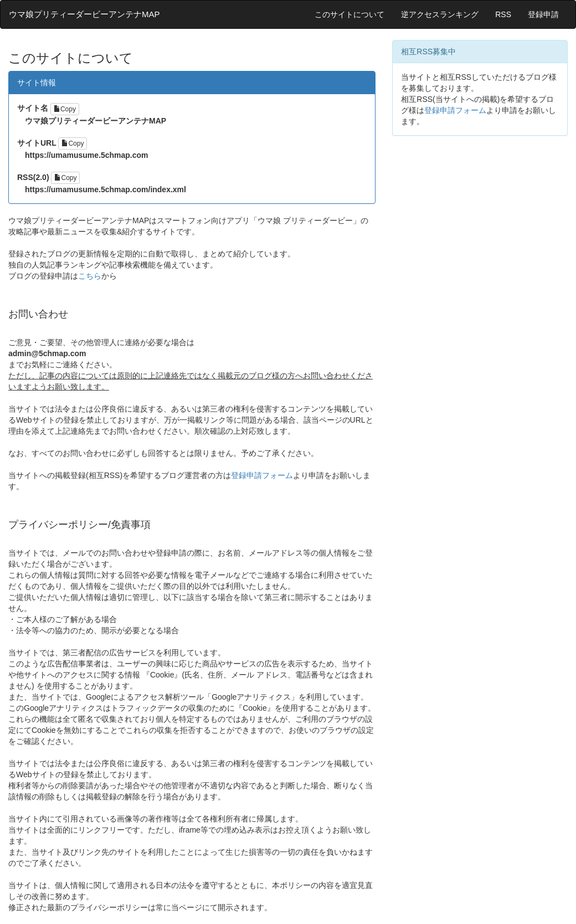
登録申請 (543, 14)
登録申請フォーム (262, 475)
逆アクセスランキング (440, 14)
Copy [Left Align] (65, 109)
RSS (503, 14)
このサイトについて (349, 14)
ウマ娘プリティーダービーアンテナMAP (84, 14)
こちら (90, 276)
